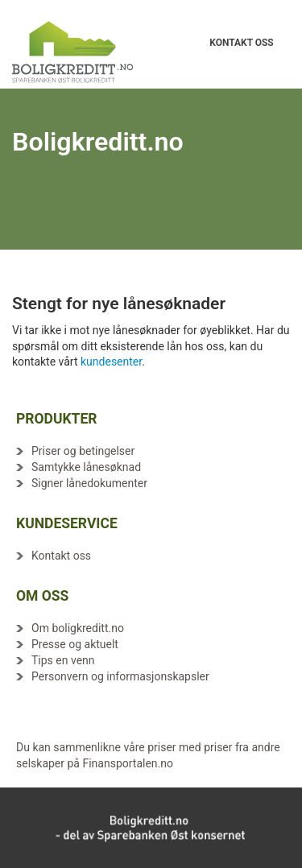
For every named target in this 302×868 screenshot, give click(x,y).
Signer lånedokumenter (89, 483)
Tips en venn (63, 660)
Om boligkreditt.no (78, 628)
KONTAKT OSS (241, 36)
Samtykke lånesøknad (86, 467)
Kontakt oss (61, 556)
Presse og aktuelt (75, 644)
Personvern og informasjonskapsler (120, 676)
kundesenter (111, 362)
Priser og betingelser (83, 451)
